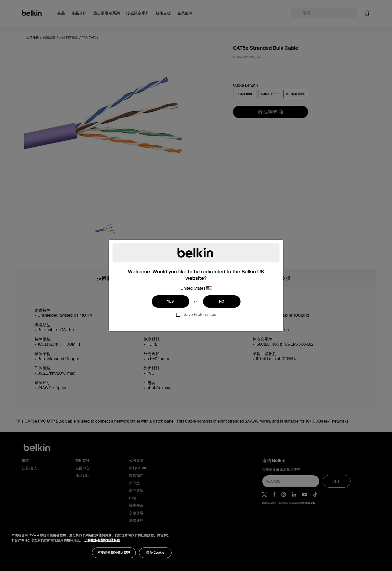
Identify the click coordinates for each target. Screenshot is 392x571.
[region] (91, 543)
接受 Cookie (155, 553)
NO (222, 301)
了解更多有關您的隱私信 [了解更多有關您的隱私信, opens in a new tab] (102, 540)
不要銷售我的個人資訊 (114, 553)
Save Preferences (200, 314)
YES (170, 301)
